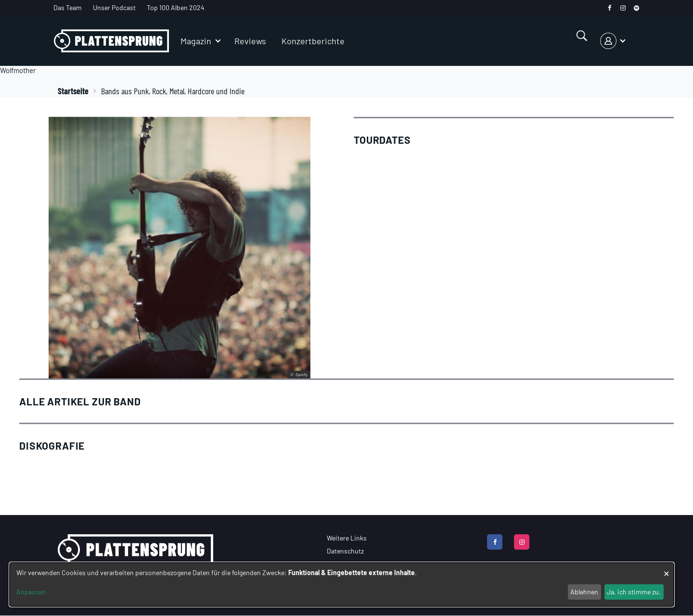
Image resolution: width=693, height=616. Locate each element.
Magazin (196, 41)
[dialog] (342, 585)
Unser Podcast (114, 7)
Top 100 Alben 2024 (176, 7)
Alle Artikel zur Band (80, 401)
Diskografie (52, 446)
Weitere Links (347, 538)
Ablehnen (584, 592)
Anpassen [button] (31, 592)
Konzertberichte (313, 41)
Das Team (68, 7)
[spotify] (636, 8)
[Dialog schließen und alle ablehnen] (667, 569)
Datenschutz (345, 551)
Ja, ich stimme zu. (634, 592)
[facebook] (610, 8)
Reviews (250, 41)
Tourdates (382, 140)
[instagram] (623, 8)
